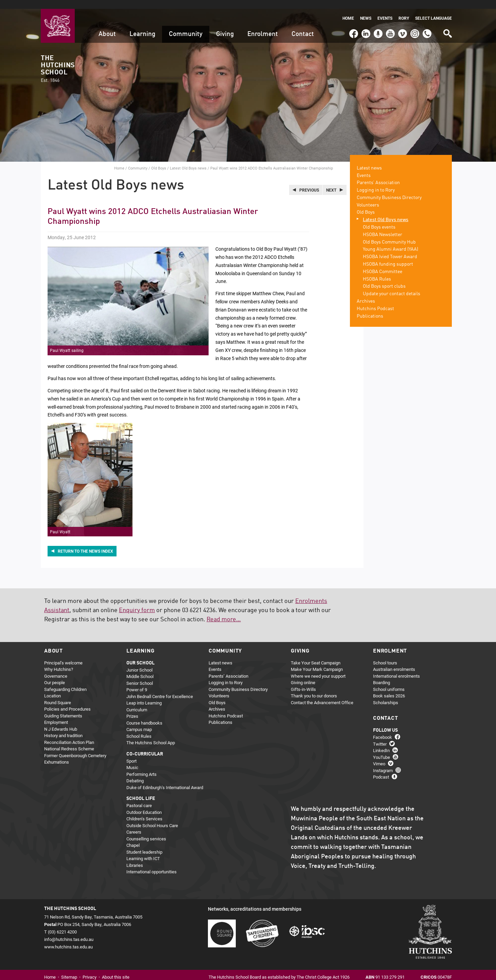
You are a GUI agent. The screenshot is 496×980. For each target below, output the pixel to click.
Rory (404, 9)
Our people (55, 674)
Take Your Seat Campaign (316, 654)
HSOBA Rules (377, 270)
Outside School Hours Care (152, 817)
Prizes (132, 708)
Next (331, 181)
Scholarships (386, 694)
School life (141, 790)
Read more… (224, 611)
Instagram (415, 22)
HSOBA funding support (388, 255)
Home (348, 9)
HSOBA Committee (383, 263)
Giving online (303, 674)
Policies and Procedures (67, 700)
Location (52, 687)
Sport (131, 752)
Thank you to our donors (314, 687)
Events (385, 9)
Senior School (140, 674)
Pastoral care (139, 797)
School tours (385, 654)
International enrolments (396, 667)
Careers (134, 823)
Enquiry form (137, 602)
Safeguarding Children (65, 680)
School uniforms (389, 680)
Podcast (377, 22)
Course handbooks (144, 714)
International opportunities (152, 863)
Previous (309, 181)
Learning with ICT (143, 850)
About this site (116, 968)
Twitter (380, 735)
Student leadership (144, 843)
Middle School (140, 668)
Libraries (135, 856)
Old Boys (159, 159)
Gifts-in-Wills (303, 680)
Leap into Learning (144, 694)
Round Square (58, 694)
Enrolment (263, 25)
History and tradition (63, 727)
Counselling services (146, 830)
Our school (140, 654)
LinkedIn (365, 22)
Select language (433, 9)
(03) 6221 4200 (427, 22)
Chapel (133, 837)
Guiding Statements (63, 707)
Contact (303, 25)
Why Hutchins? (59, 661)
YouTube (390, 22)
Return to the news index (85, 542)
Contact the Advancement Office (322, 694)
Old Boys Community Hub (389, 233)
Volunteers (368, 196)
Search (447, 22)
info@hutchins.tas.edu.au (69, 930)
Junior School (139, 661)
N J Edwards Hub (61, 720)
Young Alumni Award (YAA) (391, 241)
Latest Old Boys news (188, 159)
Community (186, 25)
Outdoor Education (144, 803)
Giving (225, 25)
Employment (56, 714)
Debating (135, 772)
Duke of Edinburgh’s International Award (165, 779)
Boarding (382, 674)
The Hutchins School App (151, 734)
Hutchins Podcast (375, 300)
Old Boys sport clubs (384, 278)
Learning (142, 25)
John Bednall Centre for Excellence (160, 688)
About (107, 25)
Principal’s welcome (63, 654)
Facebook (353, 22)
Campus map (139, 721)
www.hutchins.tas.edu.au (68, 938)
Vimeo (401, 22)
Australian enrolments (394, 661)
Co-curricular (145, 745)
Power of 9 (137, 681)
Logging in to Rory (376, 181)
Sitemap (69, 968)
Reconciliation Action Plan (69, 733)
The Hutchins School (58, 60)
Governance (56, 667)
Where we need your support (318, 667)
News (366, 9)
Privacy (90, 968)
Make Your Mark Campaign (317, 661)
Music (132, 759)
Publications (370, 307)
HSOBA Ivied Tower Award (390, 248)
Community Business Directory (389, 189)
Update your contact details (392, 285)
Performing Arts (141, 765)
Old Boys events (379, 218)
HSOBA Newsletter (383, 226)
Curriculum (137, 701)
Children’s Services (144, 810)
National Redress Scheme (69, 740)
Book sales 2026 (389, 687)
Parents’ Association (378, 174)
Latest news (369, 159)
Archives (366, 292)
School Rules (139, 727)
